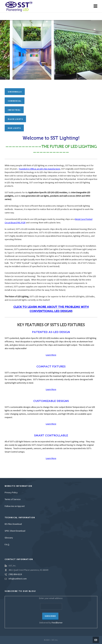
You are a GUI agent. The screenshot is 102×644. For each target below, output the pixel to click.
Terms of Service (13, 499)
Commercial (15, 101)
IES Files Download (13, 524)
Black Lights (15, 119)
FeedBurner (57, 623)
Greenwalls (15, 92)
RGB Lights (14, 128)
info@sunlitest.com (18, 579)
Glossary (9, 538)
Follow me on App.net (15, 506)
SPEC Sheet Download (15, 531)
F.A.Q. (7, 545)
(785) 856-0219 (15, 574)
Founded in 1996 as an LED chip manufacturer (39, 169)
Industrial (14, 110)
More (54, 355)
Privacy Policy (11, 493)
